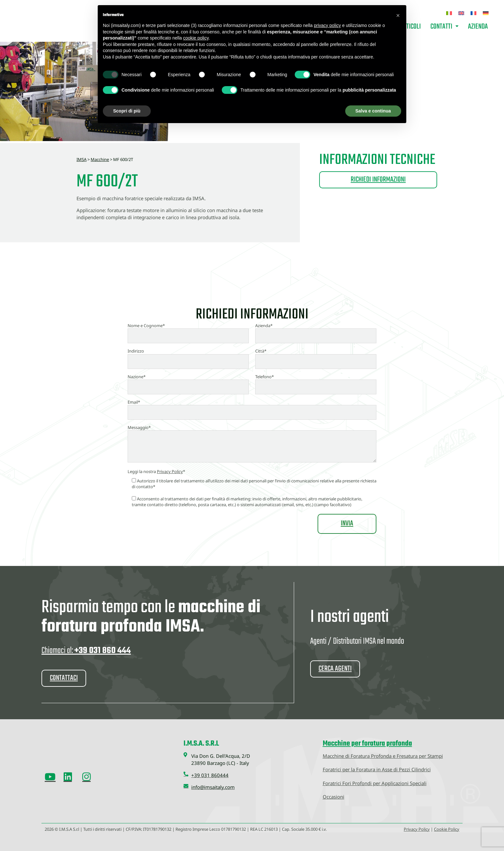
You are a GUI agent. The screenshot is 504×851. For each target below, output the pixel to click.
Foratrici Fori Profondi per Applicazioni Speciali (375, 783)
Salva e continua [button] (373, 111)
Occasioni (333, 796)
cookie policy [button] (196, 38)
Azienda (478, 27)
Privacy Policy (170, 471)
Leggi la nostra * (156, 471)
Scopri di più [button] (127, 111)
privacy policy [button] (327, 25)
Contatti (444, 27)
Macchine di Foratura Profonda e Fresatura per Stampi (383, 756)
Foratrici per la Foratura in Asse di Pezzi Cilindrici (377, 769)
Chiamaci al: (86, 651)
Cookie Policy (447, 829)
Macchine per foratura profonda (367, 743)
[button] (398, 15)
